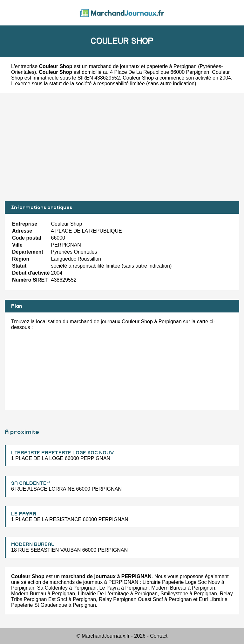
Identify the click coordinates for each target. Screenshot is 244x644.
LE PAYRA (24, 514)
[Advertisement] (122, 147)
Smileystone (174, 594)
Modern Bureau (169, 588)
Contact (159, 636)
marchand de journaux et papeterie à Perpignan (143, 66)
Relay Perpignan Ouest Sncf (131, 599)
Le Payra (110, 588)
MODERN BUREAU (33, 544)
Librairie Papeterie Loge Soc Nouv (181, 582)
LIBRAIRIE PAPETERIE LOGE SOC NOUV (63, 453)
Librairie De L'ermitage (103, 594)
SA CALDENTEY (30, 483)
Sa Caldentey (52, 588)
